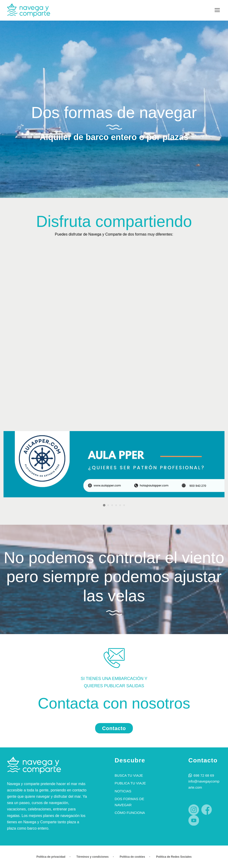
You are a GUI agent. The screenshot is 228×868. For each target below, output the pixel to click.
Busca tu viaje (129, 775)
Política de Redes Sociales (174, 857)
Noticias (123, 791)
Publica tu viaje (130, 783)
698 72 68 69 (204, 775)
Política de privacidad (51, 857)
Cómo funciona (130, 813)
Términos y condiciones (92, 857)
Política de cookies (132, 857)
